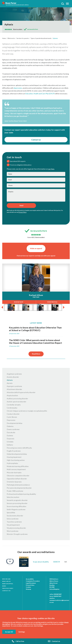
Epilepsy (10, 445)
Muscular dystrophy (14, 473)
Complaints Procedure (33, 581)
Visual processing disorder (16, 528)
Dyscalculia (11, 432)
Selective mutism (13, 497)
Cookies (28, 587)
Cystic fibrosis (12, 417)
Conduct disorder (13, 414)
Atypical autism (12, 395)
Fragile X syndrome (14, 451)
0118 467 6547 (58, 594)
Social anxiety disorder (15, 516)
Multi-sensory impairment (16, 469)
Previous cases (8, 588)
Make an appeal (36, 248)
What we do (11, 38)
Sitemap (28, 589)
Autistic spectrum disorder (16, 402)
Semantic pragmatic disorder (17, 500)
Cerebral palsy (12, 408)
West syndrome (13, 531)
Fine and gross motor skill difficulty (19, 448)
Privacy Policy (22, 212)
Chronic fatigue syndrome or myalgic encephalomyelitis (27, 411)
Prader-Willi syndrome (15, 491)
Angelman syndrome (14, 374)
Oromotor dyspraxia (14, 482)
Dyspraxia (10, 439)
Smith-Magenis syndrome (16, 509)
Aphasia (55, 38)
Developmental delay (15, 423)
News (4, 586)
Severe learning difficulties (16, 506)
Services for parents (23, 38)
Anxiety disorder (13, 377)
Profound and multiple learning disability (21, 494)
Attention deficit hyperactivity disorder (21, 392)
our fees (51, 169)
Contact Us (6, 591)
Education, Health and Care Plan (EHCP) (40, 94)
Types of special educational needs (41, 38)
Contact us (36, 140)
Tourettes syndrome (14, 522)
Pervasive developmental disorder (19, 488)
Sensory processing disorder (17, 503)
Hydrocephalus (12, 463)
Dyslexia (10, 436)
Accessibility (30, 579)
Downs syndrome (13, 429)
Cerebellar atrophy (14, 405)
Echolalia (10, 442)
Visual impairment (13, 525)
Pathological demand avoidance (18, 485)
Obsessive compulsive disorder (18, 476)
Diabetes (10, 426)
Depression (11, 420)
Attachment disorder (14, 389)
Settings (22, 632)
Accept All (9, 632)
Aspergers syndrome (14, 386)
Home (4, 38)
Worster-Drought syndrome (17, 534)
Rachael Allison (36, 295)
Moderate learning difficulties (18, 466)
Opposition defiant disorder (17, 479)
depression (18, 88)
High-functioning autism (16, 460)
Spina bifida (11, 513)
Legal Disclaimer (31, 583)
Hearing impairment (14, 457)
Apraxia (10, 383)
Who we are (6, 579)
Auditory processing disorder (17, 399)
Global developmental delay (17, 454)
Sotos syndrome (13, 519)
